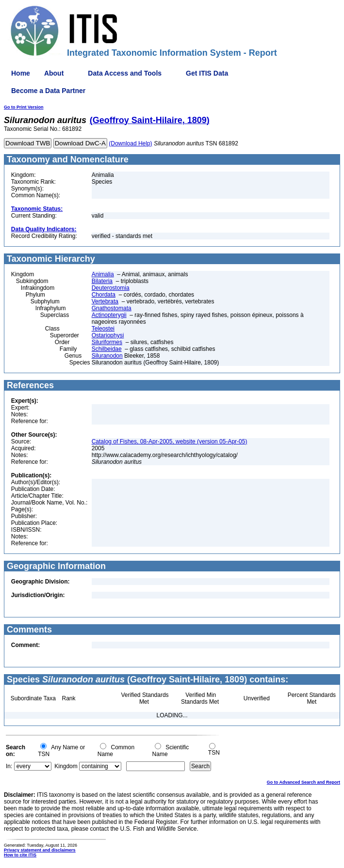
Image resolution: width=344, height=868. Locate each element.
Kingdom (66, 766)
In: (9, 766)
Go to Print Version (24, 107)
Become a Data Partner (48, 91)
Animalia (103, 274)
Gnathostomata (112, 308)
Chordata (104, 295)
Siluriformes (107, 342)
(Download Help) (130, 143)
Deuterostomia (111, 288)
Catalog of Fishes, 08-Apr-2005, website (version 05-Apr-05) (170, 442)
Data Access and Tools (125, 73)
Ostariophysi (108, 335)
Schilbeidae (107, 349)
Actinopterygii (109, 315)
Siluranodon (107, 356)
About (54, 73)
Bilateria (102, 281)
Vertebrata (105, 301)
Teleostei (103, 329)
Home (21, 73)
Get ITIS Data (207, 73)
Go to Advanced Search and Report (303, 782)
